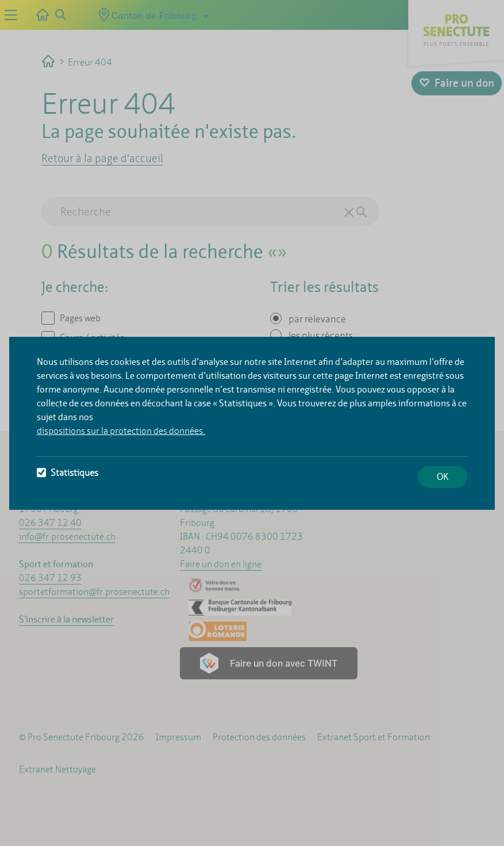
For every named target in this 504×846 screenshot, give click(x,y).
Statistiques (68, 473)
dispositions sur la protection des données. (121, 431)
